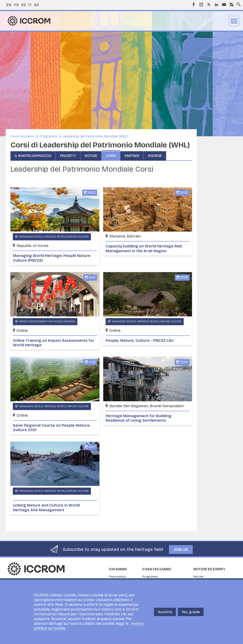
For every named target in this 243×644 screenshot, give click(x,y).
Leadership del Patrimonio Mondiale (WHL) (95, 136)
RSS (232, 5)
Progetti (68, 156)
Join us (181, 550)
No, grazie (191, 612)
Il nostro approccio (33, 156)
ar (36, 5)
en (9, 5)
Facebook (194, 5)
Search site (238, 3)
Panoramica (117, 577)
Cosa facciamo (22, 136)
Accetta (165, 612)
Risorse (155, 156)
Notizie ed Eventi (209, 569)
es (23, 5)
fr (16, 5)
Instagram (201, 5)
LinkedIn (216, 5)
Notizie (91, 156)
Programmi (48, 136)
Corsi (111, 156)
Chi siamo (118, 569)
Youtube (224, 5)
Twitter (209, 5)
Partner (132, 156)
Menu (234, 21)
